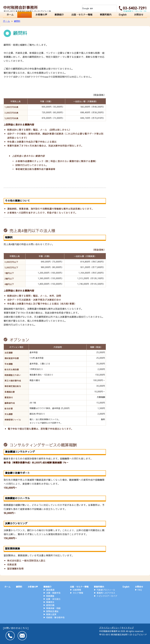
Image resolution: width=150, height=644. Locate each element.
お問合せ (139, 15)
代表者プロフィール (106, 590)
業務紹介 (60, 15)
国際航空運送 (52, 611)
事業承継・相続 (53, 608)
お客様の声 (42, 15)
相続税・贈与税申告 (55, 617)
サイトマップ (128, 628)
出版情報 (77, 590)
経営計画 (50, 605)
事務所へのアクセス (106, 593)
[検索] (96, 8)
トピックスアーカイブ (107, 596)
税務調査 (50, 596)
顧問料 (25, 15)
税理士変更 (51, 614)
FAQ (140, 590)
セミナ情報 (78, 593)
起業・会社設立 (53, 599)
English (122, 15)
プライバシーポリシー (109, 628)
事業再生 (50, 602)
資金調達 (50, 590)
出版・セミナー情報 (82, 15)
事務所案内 (105, 15)
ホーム (10, 15)
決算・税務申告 (53, 593)
